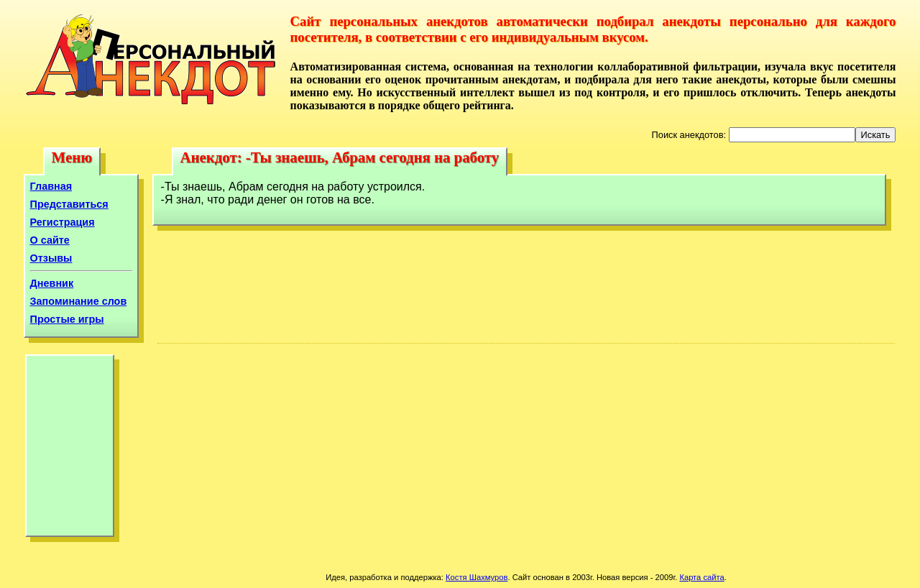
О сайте (50, 240)
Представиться (69, 204)
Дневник (52, 283)
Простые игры (67, 319)
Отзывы (51, 258)
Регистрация (63, 222)
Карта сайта (701, 577)
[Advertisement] (70, 449)
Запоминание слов (79, 301)
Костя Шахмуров (477, 577)
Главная (51, 186)
